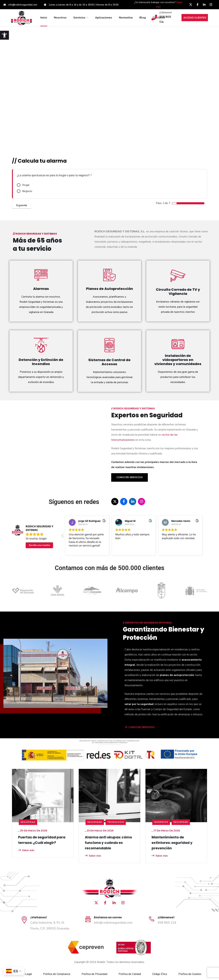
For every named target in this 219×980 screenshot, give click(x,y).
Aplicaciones (104, 18)
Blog (143, 18)
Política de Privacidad (94, 974)
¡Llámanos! (166, 12)
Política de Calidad (130, 974)
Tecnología (116, 822)
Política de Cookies (190, 974)
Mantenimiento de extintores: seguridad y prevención (172, 843)
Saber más (26, 850)
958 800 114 (167, 923)
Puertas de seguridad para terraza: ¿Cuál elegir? (42, 840)
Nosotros (60, 18)
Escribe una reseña (39, 545)
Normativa (126, 18)
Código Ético (160, 974)
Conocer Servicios (130, 477)
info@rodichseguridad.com (113, 923)
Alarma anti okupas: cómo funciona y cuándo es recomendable (108, 843)
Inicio (44, 18)
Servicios (79, 18)
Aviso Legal (25, 974)
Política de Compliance (57, 974)
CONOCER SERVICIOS (140, 727)
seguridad (28, 822)
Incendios (161, 822)
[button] (4, 35)
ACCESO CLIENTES (195, 18)
